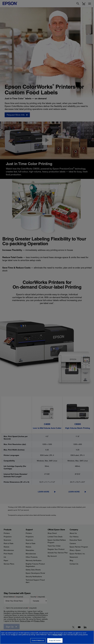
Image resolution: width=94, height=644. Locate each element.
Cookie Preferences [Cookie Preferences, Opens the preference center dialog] (38, 640)
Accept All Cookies (55, 640)
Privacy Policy (57, 635)
